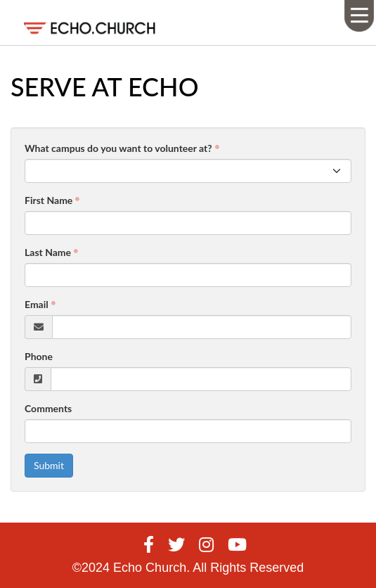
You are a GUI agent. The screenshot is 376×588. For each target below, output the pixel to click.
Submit (49, 465)
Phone (39, 356)
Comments (48, 408)
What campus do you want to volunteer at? (118, 148)
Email (37, 304)
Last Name (48, 252)
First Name (48, 200)
